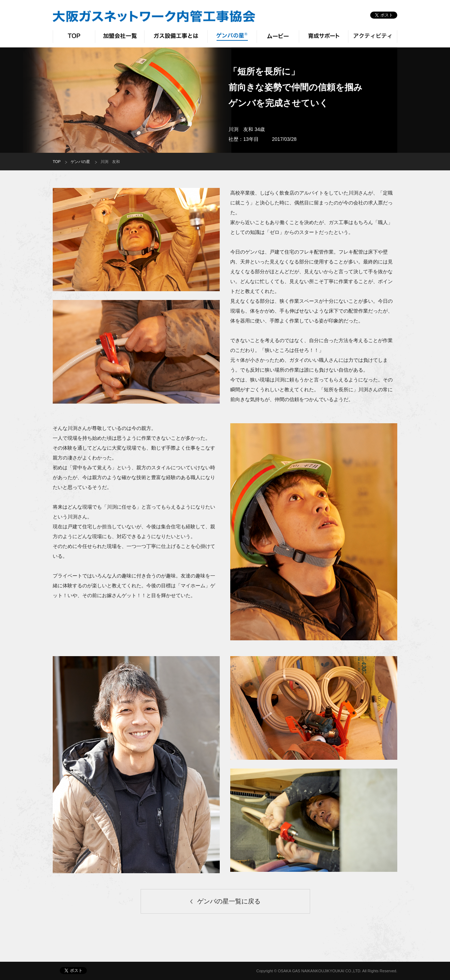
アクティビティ (373, 37)
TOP (74, 37)
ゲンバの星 (80, 162)
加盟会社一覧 (120, 37)
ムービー (278, 37)
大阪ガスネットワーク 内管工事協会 (154, 16)
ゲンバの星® (232, 37)
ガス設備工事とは (176, 37)
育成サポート (323, 37)
